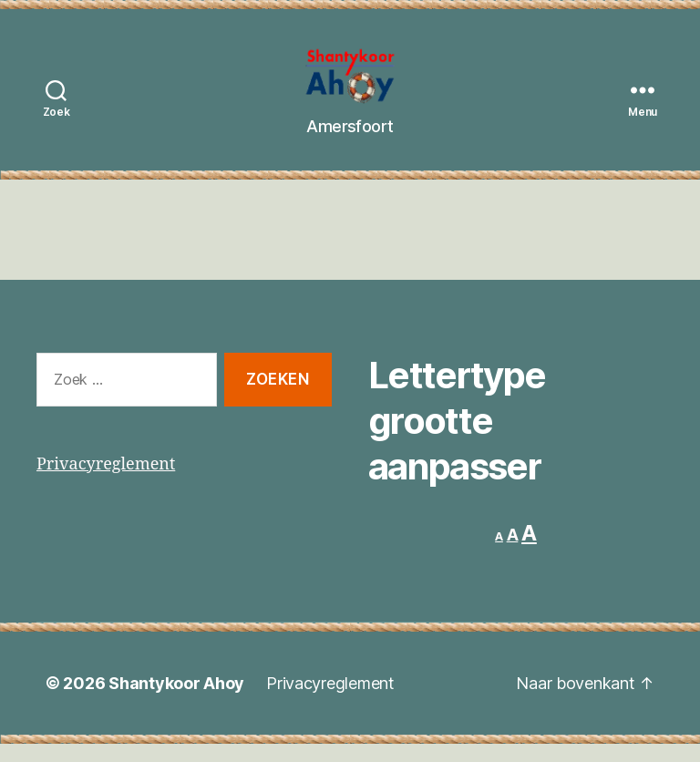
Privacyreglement (106, 483)
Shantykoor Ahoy (176, 701)
